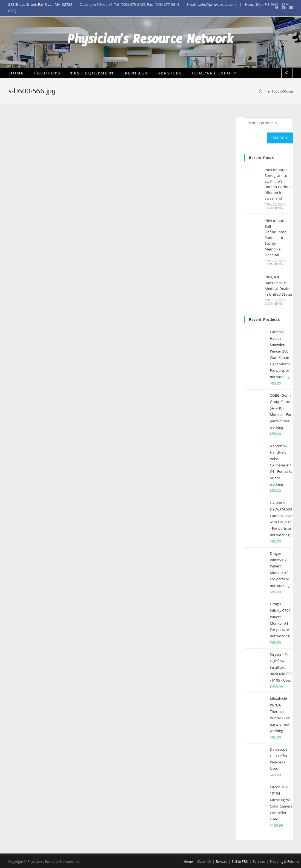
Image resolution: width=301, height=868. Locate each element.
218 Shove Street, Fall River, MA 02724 (40, 4)
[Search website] (287, 88)
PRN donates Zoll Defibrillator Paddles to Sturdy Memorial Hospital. (276, 252)
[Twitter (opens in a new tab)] (277, 8)
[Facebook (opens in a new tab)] (284, 8)
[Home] (261, 106)
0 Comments (274, 222)
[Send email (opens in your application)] (290, 8)
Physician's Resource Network (150, 50)
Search (280, 152)
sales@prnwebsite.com (217, 4)
